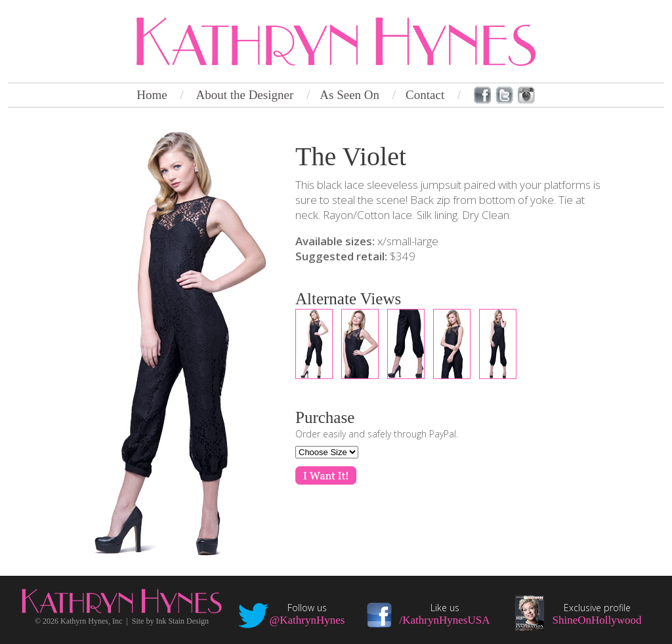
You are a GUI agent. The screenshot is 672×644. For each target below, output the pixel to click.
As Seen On (349, 95)
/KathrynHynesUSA (445, 620)
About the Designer (244, 95)
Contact (425, 95)
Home (152, 95)
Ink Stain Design (182, 621)
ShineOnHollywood (597, 620)
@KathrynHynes (307, 620)
